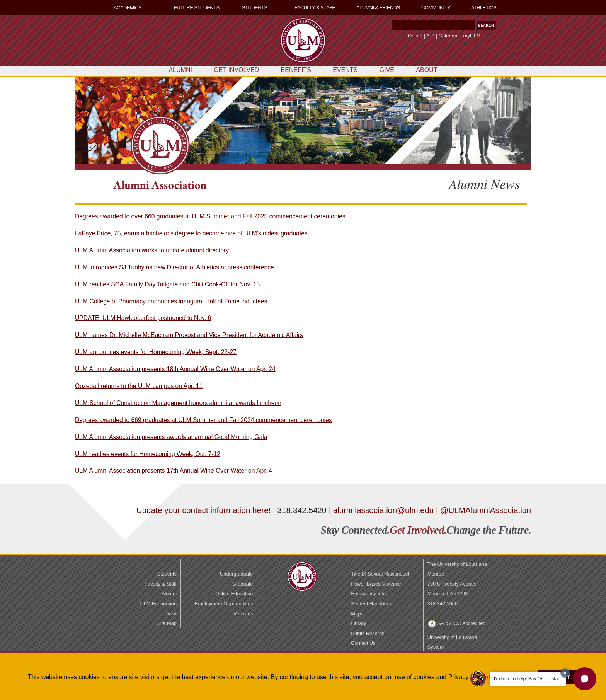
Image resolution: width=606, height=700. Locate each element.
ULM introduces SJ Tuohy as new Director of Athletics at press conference (174, 267)
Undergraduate (236, 574)
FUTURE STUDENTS (197, 8)
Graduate (243, 584)
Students (167, 574)
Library (358, 623)
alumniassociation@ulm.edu (383, 510)
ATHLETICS (484, 8)
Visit (172, 614)
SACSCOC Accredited (461, 623)
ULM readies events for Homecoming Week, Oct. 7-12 (148, 454)
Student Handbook (371, 604)
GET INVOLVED (236, 70)
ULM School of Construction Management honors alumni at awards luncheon (178, 403)
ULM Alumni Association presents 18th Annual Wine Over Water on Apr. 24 (175, 369)
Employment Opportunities (224, 604)
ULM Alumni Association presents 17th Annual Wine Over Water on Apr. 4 (174, 471)
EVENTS (345, 70)
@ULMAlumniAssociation (486, 510)
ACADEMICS (128, 8)
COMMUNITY (436, 8)
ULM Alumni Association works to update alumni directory (152, 250)
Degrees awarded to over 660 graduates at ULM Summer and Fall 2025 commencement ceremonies (210, 216)
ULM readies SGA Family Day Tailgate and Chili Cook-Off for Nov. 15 (167, 284)
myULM (472, 36)
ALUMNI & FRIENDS (378, 8)
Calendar (449, 36)
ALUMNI (180, 70)
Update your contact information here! (205, 510)
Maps (357, 614)
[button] (486, 25)
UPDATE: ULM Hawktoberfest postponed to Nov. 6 (143, 318)
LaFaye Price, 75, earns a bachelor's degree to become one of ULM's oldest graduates (191, 233)
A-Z (430, 36)
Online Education (234, 594)
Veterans (243, 614)
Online (415, 36)
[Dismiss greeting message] (565, 673)
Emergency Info (368, 594)
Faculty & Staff (161, 584)
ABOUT (426, 70)
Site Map (167, 623)
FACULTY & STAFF (315, 8)
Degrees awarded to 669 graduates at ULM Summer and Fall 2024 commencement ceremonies (203, 420)
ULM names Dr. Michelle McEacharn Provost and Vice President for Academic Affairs (189, 335)
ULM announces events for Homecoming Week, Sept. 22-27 (156, 352)
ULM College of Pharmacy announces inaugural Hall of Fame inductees (171, 301)
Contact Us (363, 643)
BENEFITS (296, 70)
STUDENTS (254, 8)
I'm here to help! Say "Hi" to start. (528, 679)
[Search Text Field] (433, 25)
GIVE (387, 70)
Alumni (169, 594)
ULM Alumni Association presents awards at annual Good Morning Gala (171, 437)
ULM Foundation (158, 604)
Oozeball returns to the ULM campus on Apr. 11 (139, 386)
